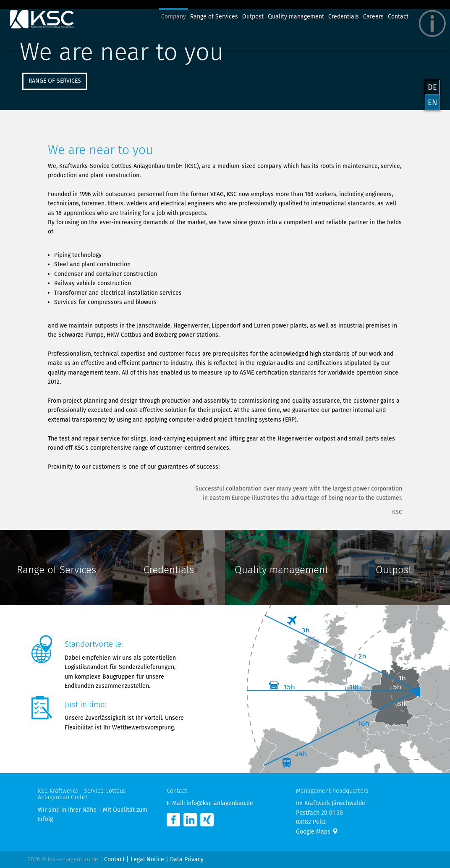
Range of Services (214, 17)
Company (174, 17)
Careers (373, 17)
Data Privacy (187, 859)
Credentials (344, 17)
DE (432, 87)
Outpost (253, 17)
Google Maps (317, 832)
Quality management (296, 17)
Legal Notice (147, 859)
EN (432, 102)
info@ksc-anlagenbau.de (220, 803)
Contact (398, 17)
